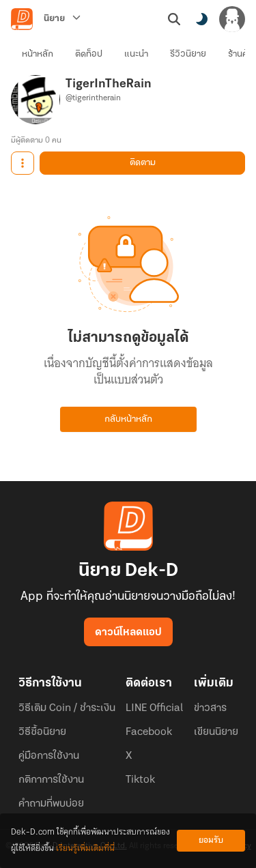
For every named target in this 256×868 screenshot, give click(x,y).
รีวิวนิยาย (188, 54)
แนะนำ (136, 54)
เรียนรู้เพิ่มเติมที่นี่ (85, 849)
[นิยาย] (62, 19)
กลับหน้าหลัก (128, 419)
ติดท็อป (89, 54)
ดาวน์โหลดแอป (128, 633)
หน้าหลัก (38, 54)
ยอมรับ (211, 840)
